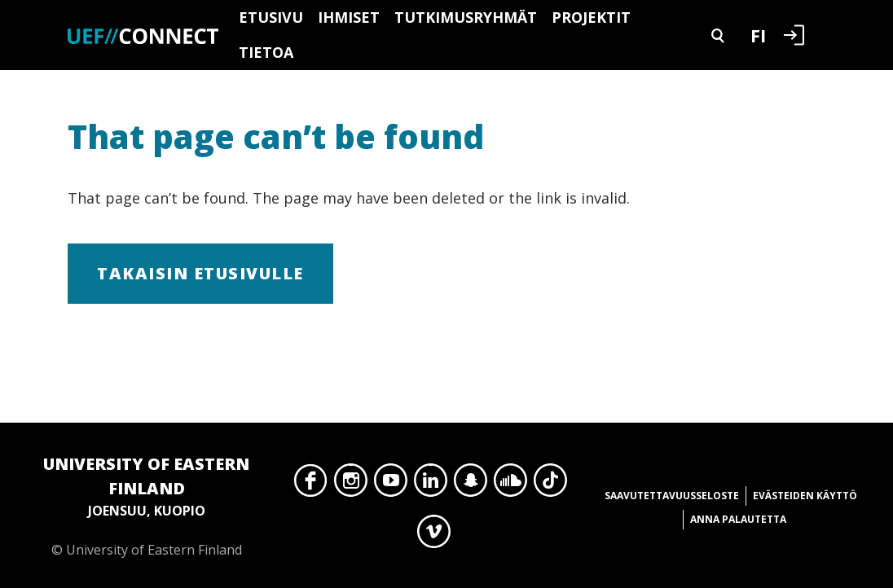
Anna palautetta (738, 519)
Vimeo (434, 536)
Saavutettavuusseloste (672, 496)
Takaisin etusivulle (200, 273)
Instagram (351, 485)
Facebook (311, 485)
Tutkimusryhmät (466, 17)
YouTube (391, 485)
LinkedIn (431, 485)
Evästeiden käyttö (805, 496)
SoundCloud (510, 485)
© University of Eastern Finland (146, 505)
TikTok (550, 485)
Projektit (591, 17)
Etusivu (271, 17)
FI (758, 35)
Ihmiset (349, 17)
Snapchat (471, 485)
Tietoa (266, 52)
